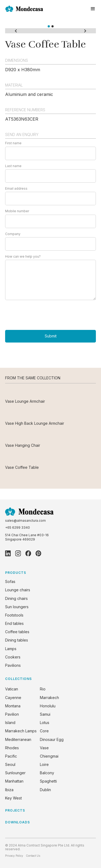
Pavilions (13, 665)
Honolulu (48, 706)
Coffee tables (17, 632)
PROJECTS (15, 811)
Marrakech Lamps (21, 731)
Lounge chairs (18, 590)
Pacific (11, 756)
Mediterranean (18, 739)
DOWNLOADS (18, 822)
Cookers (13, 657)
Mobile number (17, 211)
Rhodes (12, 748)
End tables (14, 623)
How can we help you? (23, 257)
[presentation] (46, 315)
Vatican (12, 689)
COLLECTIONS (18, 679)
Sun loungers (17, 607)
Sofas (10, 581)
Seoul (10, 764)
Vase (44, 748)
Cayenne (13, 698)
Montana (13, 706)
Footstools (14, 615)
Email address (16, 189)
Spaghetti (48, 781)
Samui (45, 714)
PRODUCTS (16, 573)
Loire (44, 764)
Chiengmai (49, 756)
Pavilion (12, 714)
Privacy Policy (14, 856)
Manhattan (14, 781)
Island (10, 723)
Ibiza (9, 790)
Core (44, 731)
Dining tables (17, 640)
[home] (24, 9)
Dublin (45, 790)
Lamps (11, 649)
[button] (93, 9)
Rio (43, 689)
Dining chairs (16, 598)
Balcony (47, 773)
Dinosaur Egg (52, 739)
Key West (13, 798)
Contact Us (33, 856)
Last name (13, 166)
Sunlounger (15, 773)
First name (13, 143)
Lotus (45, 723)
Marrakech (49, 698)
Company (13, 234)
